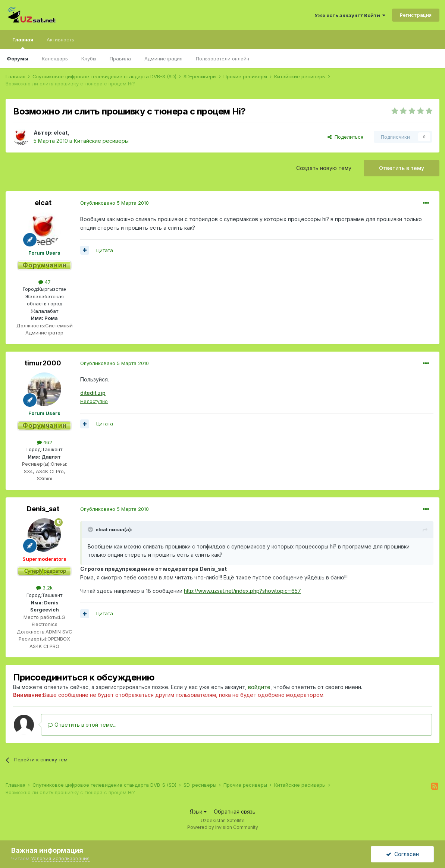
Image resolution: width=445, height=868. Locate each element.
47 (45, 282)
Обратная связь (235, 812)
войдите (259, 687)
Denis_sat (43, 509)
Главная (23, 43)
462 (45, 442)
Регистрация (416, 15)
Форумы (18, 59)
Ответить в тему (402, 168)
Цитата (105, 250)
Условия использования (60, 858)
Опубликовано (115, 203)
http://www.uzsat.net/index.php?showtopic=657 (242, 591)
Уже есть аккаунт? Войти (350, 15)
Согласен (402, 854)
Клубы (89, 59)
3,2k (44, 588)
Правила (120, 59)
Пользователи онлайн (222, 59)
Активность (60, 40)
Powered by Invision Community (223, 827)
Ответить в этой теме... (82, 725)
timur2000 (43, 363)
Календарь (55, 59)
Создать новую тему (324, 168)
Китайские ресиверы (101, 141)
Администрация (163, 59)
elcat (61, 133)
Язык (198, 812)
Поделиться (345, 137)
